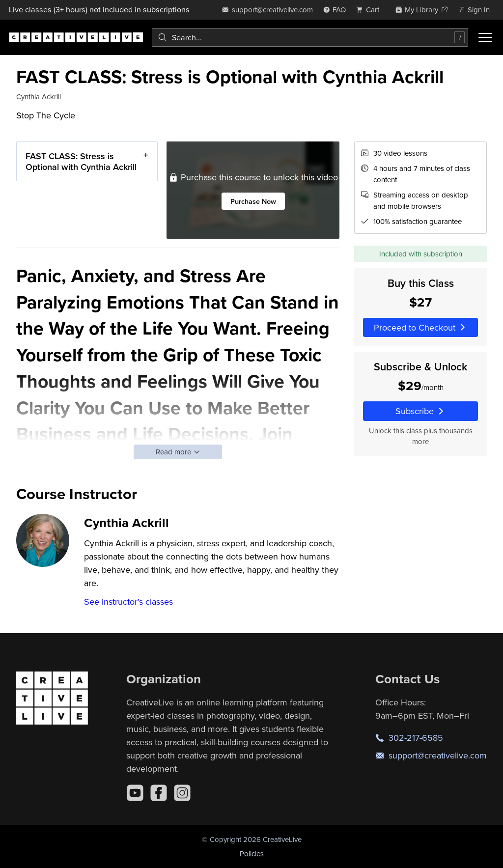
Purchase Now (253, 201)
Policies (252, 854)
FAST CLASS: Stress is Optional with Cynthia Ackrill (81, 161)
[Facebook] (159, 793)
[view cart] (370, 10)
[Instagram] (182, 793)
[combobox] (310, 37)
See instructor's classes (128, 602)
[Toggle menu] (485, 37)
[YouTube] (135, 793)
